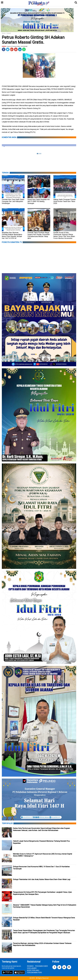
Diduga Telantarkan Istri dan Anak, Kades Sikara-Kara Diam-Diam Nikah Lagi (42, 879)
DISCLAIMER (32, 968)
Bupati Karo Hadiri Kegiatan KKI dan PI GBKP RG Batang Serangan (39, 201)
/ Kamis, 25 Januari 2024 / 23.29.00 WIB (17, 46)
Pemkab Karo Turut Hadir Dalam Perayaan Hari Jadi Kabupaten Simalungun (13, 201)
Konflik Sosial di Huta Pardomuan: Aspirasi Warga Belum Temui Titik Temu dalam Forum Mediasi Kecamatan (64, 235)
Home (4, 33)
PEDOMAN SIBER (41, 966)
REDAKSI (30, 966)
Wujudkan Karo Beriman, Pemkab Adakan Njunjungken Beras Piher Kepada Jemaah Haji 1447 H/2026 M (12, 235)
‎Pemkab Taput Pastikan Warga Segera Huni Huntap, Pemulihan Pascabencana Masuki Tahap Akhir (39, 235)
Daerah (9, 33)
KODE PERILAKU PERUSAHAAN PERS (34, 971)
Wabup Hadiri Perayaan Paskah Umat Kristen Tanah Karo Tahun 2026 (64, 201)
